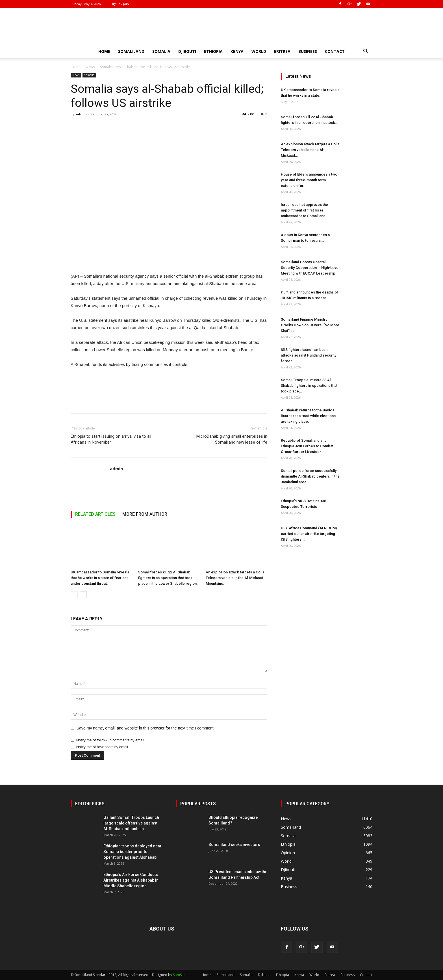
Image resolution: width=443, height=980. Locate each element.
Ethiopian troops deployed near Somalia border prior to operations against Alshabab (133, 852)
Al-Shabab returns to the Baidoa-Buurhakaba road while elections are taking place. (308, 416)
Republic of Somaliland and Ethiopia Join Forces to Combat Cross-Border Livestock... (307, 446)
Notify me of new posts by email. (103, 747)
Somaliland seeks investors (234, 845)
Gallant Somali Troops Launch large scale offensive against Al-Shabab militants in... (131, 823)
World (259, 51)
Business (308, 51)
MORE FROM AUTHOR (145, 514)
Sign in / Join (120, 4)
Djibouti (187, 51)
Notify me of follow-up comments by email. (111, 740)
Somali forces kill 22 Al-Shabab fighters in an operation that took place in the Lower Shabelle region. (168, 578)
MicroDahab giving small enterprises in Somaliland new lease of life (232, 439)
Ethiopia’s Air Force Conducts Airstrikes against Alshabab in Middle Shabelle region (131, 880)
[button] (366, 52)
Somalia (161, 51)
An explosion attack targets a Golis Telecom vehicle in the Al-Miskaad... (310, 150)
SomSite (179, 975)
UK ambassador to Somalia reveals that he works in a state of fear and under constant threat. (100, 578)
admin (81, 114)
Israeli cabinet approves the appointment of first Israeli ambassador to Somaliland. (304, 210)
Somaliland (131, 51)
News (90, 67)
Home (104, 51)
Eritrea (282, 51)
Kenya (237, 51)
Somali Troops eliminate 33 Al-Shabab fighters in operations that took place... (309, 386)
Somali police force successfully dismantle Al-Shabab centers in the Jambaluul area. (310, 476)
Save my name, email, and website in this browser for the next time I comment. (146, 728)
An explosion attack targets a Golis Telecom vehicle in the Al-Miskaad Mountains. (235, 578)
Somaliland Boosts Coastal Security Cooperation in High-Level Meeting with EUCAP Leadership (310, 268)
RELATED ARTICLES (95, 514)
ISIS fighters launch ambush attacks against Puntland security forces (309, 355)
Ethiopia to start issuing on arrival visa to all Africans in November (111, 439)
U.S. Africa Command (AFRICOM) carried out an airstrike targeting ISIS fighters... (309, 534)
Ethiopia (213, 51)
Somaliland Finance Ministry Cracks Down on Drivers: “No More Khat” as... (310, 325)
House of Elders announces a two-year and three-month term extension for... (310, 180)
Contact (335, 51)
